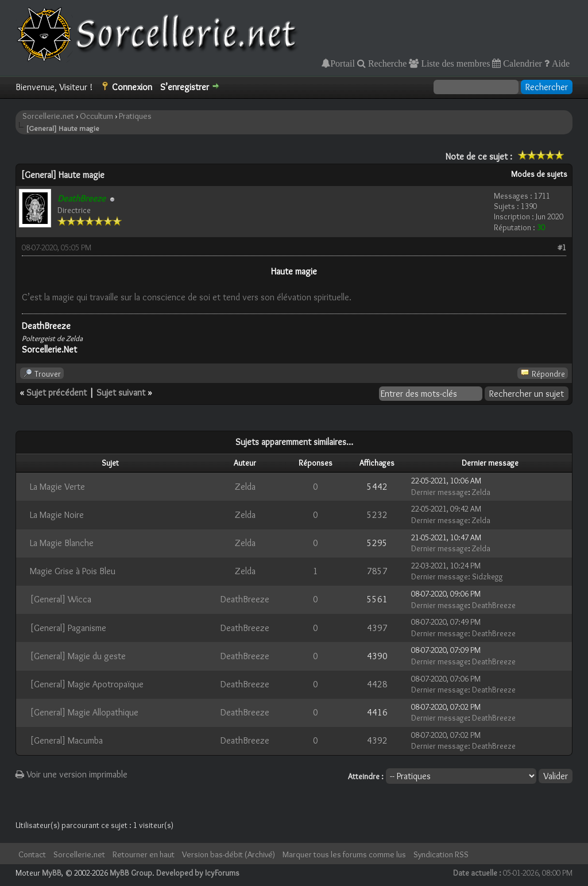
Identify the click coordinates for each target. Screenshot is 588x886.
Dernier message (440, 492)
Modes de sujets (539, 174)
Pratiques (135, 116)
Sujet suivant (121, 392)
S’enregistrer (185, 87)
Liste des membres (454, 63)
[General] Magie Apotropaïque (87, 684)
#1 (562, 247)
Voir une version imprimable (71, 774)
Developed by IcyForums (198, 873)
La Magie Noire (57, 515)
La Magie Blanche (62, 543)
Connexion (132, 87)
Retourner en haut (144, 854)
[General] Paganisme (68, 628)
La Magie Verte (57, 487)
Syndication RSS (441, 854)
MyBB (52, 873)
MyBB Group (131, 873)
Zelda (245, 487)
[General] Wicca (61, 599)
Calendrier (521, 63)
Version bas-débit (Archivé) (229, 854)
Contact (32, 854)
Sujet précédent (57, 392)
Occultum (96, 116)
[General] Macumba (66, 740)
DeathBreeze (245, 599)
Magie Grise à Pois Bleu (73, 571)
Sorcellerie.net (48, 116)
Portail (343, 63)
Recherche (386, 63)
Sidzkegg (488, 577)
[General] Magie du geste (78, 656)
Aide (560, 63)
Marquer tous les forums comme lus (344, 854)
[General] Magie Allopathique (84, 712)
